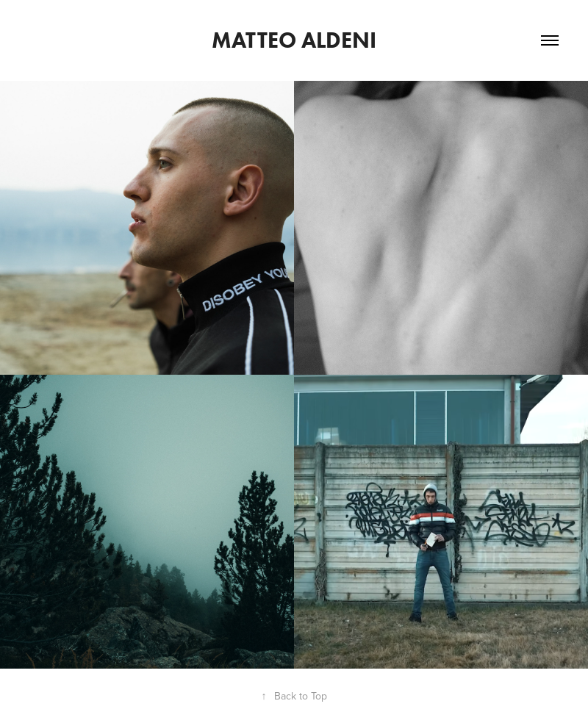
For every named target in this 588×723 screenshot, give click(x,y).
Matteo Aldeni (294, 40)
